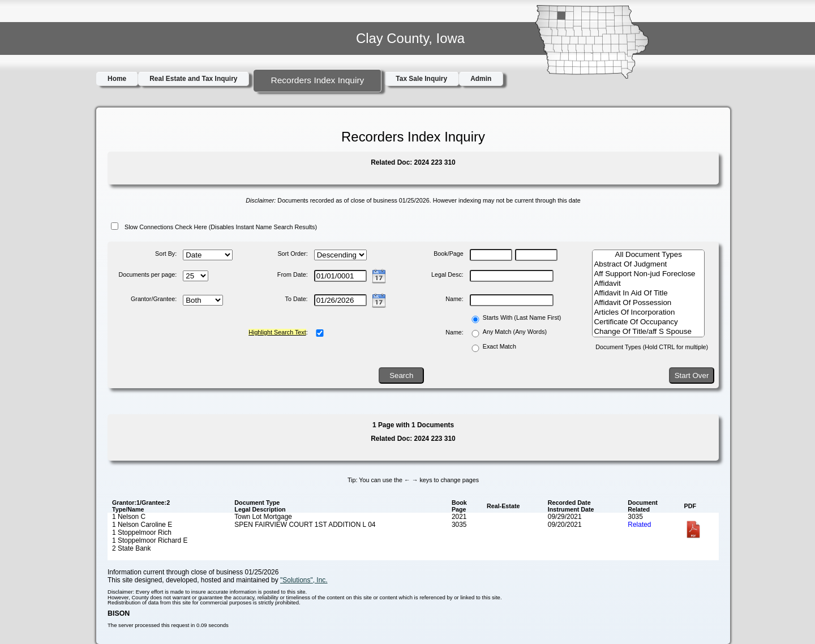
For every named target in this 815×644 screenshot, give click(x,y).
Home (117, 79)
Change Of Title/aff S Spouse (648, 332)
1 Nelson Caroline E (142, 525)
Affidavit (648, 284)
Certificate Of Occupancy (648, 322)
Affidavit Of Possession (648, 303)
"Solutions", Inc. (304, 580)
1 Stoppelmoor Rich (142, 533)
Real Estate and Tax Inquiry (193, 79)
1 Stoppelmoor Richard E (150, 540)
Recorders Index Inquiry (317, 80)
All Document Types (648, 255)
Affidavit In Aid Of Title (648, 293)
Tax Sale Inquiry (421, 79)
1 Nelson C (129, 517)
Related (639, 525)
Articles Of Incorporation (648, 313)
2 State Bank (131, 548)
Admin (481, 79)
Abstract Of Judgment (648, 265)
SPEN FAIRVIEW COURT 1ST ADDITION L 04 (305, 525)
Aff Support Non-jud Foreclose (648, 274)
